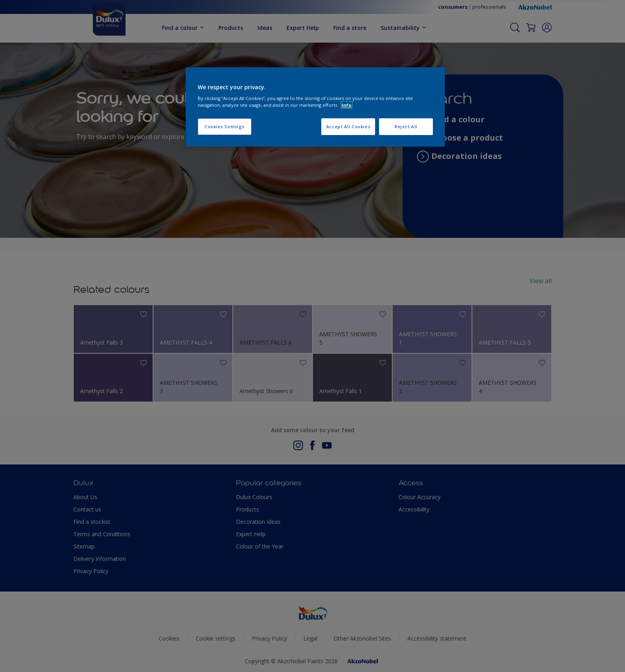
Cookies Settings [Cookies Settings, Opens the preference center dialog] (225, 126)
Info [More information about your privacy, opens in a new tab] (347, 105)
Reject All (406, 126)
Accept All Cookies (348, 126)
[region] (315, 107)
